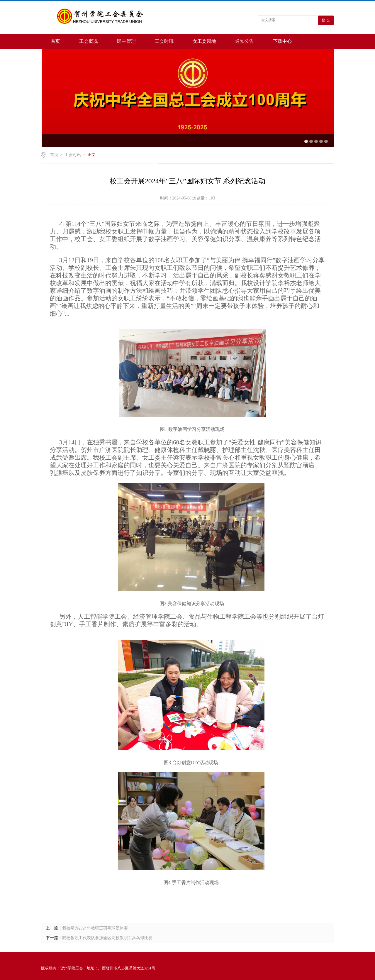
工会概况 (89, 41)
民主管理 (126, 41)
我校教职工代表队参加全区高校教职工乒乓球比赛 (107, 938)
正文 (91, 155)
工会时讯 (164, 41)
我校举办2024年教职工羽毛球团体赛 (95, 928)
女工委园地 (204, 41)
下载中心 (282, 41)
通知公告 (245, 41)
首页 (55, 41)
